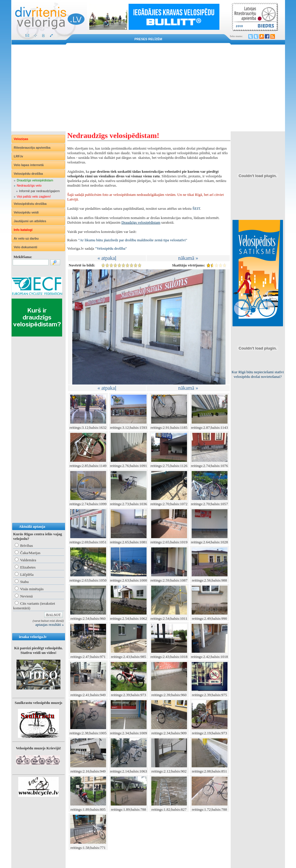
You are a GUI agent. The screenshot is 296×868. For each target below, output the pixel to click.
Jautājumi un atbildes (30, 221)
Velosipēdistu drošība (30, 204)
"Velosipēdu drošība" (111, 248)
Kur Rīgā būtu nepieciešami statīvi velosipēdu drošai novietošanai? (258, 374)
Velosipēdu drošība (28, 174)
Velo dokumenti (26, 247)
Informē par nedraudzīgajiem (39, 191)
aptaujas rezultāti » (49, 625)
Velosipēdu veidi (26, 212)
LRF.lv (18, 156)
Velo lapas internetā (29, 165)
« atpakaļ (107, 258)
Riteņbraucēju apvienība (32, 148)
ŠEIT (196, 208)
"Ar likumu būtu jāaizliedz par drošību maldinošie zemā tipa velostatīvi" (133, 240)
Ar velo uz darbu (26, 238)
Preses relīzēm (148, 39)
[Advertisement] (148, 88)
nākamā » (188, 258)
